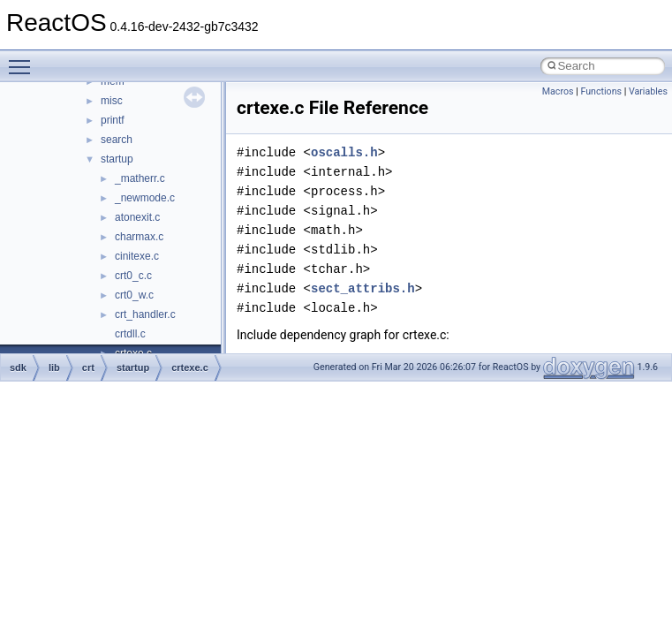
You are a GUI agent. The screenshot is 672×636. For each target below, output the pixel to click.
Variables (648, 91)
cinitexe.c (137, 256)
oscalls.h (344, 152)
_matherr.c (140, 178)
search (117, 140)
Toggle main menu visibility (24, 59)
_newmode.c (145, 198)
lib (54, 367)
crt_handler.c (145, 314)
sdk (18, 367)
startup (117, 159)
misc (112, 101)
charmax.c (139, 237)
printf (113, 120)
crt (88, 367)
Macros (558, 91)
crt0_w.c (134, 295)
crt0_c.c (133, 276)
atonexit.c (137, 217)
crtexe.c (190, 367)
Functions (601, 91)
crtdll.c (130, 334)
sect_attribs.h (363, 288)
